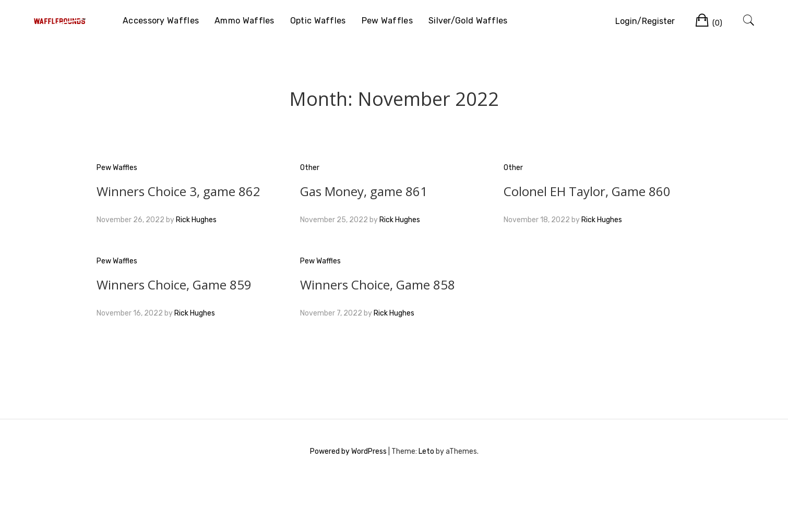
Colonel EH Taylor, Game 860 (587, 191)
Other (310, 168)
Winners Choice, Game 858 (378, 285)
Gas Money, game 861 (364, 191)
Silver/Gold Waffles (468, 21)
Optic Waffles (318, 21)
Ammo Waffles (244, 21)
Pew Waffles (387, 21)
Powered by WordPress (348, 451)
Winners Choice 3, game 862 (178, 191)
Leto (426, 451)
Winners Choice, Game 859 (174, 285)
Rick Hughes (196, 220)
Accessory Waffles (161, 21)
